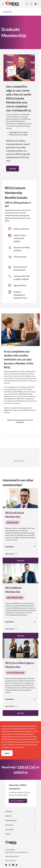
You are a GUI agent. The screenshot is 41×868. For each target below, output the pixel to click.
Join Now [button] (13, 169)
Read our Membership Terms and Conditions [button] (20, 421)
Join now (20, 560)
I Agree (7, 753)
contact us (21, 772)
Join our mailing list (18, 801)
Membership (7, 12)
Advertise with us (19, 461)
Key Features (20, 547)
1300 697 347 (27, 767)
